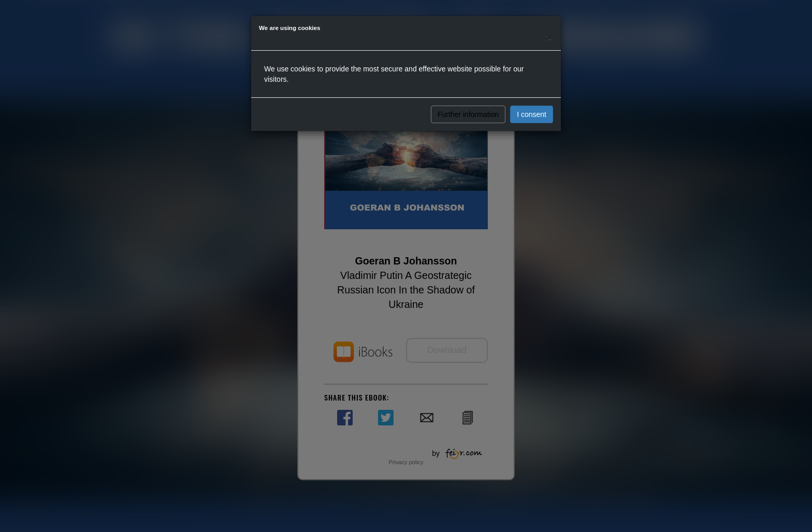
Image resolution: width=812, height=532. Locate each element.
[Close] (550, 37)
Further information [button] (468, 114)
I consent (532, 114)
